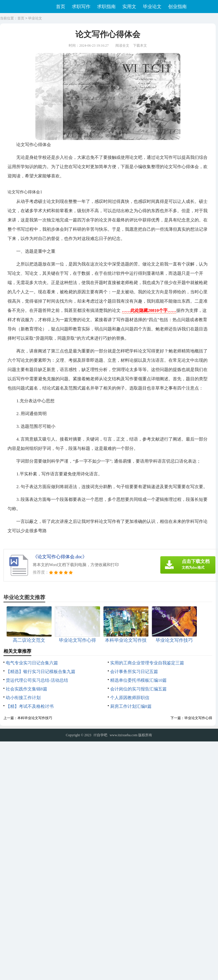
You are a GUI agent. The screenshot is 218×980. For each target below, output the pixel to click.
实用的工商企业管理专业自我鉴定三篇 (147, 663)
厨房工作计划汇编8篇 (131, 706)
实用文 (129, 7)
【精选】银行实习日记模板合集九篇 (41, 672)
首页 (61, 7)
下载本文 (140, 46)
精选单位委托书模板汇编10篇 (138, 680)
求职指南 (106, 7)
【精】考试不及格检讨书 (30, 706)
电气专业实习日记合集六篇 (32, 663)
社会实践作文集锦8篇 (27, 689)
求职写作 (81, 7)
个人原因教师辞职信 (130, 698)
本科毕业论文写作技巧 (35, 718)
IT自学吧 (100, 735)
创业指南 (177, 7)
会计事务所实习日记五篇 (134, 672)
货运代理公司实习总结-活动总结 (37, 680)
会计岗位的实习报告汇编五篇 (138, 689)
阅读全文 (122, 46)
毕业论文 (152, 7)
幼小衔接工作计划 (23, 698)
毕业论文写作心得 (198, 718)
